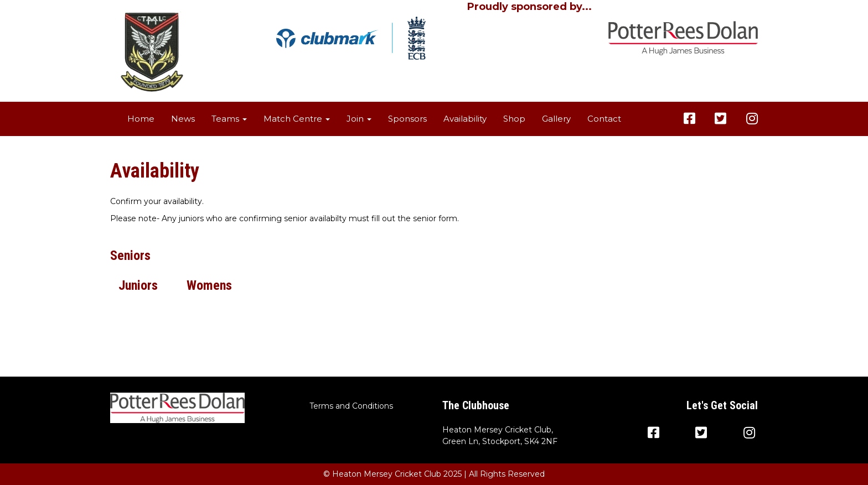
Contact (604, 119)
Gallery (556, 119)
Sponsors (407, 119)
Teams (229, 119)
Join (359, 119)
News (183, 119)
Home (141, 119)
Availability (465, 119)
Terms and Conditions (351, 406)
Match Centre (297, 119)
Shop (514, 119)
